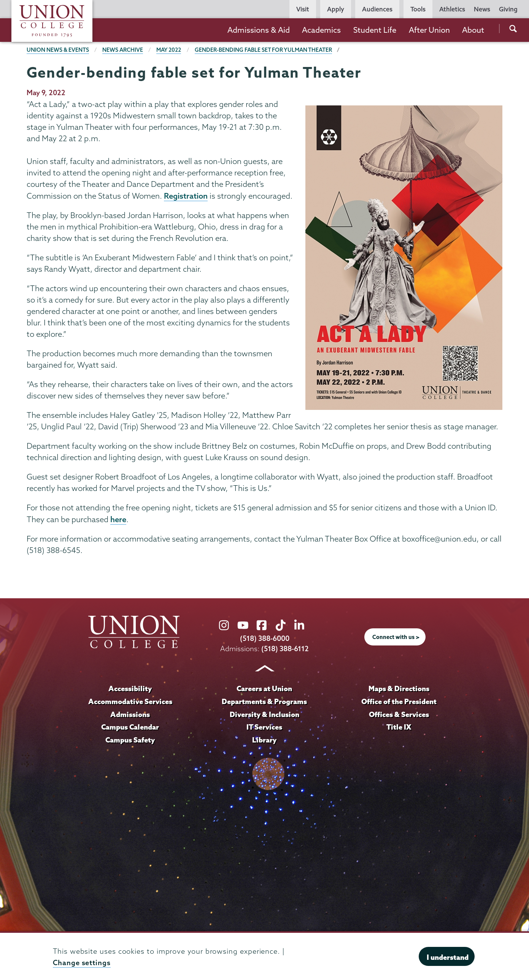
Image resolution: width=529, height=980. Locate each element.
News (482, 9)
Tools (418, 9)
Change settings (82, 963)
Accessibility (130, 688)
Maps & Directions (399, 688)
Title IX (399, 727)
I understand (448, 957)
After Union (429, 30)
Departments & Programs (264, 701)
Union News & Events (58, 50)
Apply (336, 9)
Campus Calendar (130, 727)
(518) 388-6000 (265, 638)
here (118, 519)
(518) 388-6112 (285, 649)
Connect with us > (396, 637)
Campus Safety (130, 740)
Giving (508, 9)
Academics (321, 30)
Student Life (375, 30)
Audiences (377, 9)
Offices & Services (399, 714)
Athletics (452, 9)
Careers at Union (264, 688)
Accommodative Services (130, 701)
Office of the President (399, 701)
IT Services (264, 727)
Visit (303, 9)
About (473, 30)
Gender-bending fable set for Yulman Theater (263, 50)
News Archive (123, 50)
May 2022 (169, 50)
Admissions (130, 714)
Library (264, 740)
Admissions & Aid (259, 30)
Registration (186, 196)
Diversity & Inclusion (264, 714)
